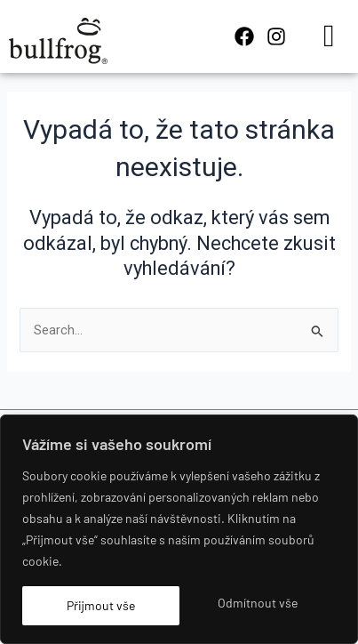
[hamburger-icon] (329, 36)
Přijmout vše (101, 605)
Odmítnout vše (258, 603)
